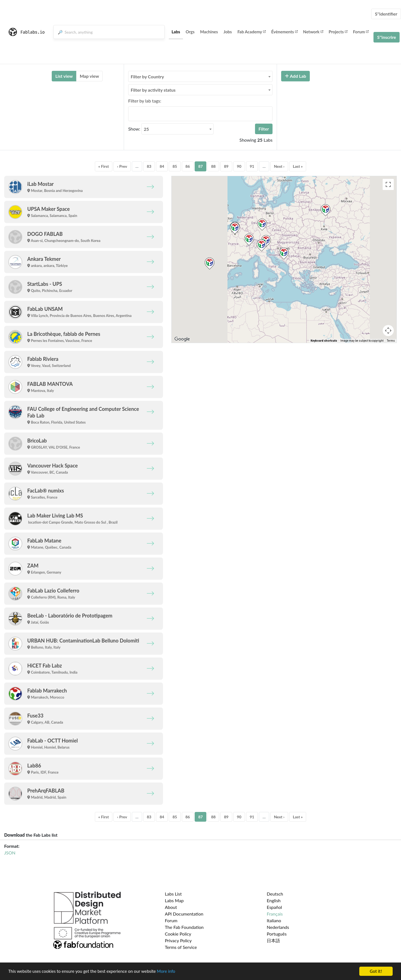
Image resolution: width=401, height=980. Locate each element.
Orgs (190, 32)
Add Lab (295, 76)
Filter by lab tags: (145, 101)
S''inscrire (387, 37)
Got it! (376, 971)
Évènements (284, 32)
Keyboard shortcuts (324, 341)
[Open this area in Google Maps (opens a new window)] (182, 339)
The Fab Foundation (184, 927)
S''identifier (386, 14)
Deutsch (275, 894)
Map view (89, 76)
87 (200, 166)
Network (313, 32)
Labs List (173, 894)
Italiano (274, 920)
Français (275, 914)
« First (104, 166)
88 (213, 166)
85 (175, 166)
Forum (361, 32)
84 (162, 166)
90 (239, 166)
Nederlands (278, 927)
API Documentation (184, 914)
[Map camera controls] (388, 331)
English (274, 900)
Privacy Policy (178, 940)
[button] (284, 253)
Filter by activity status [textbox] (153, 90)
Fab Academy (252, 32)
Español (274, 907)
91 (252, 166)
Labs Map (174, 900)
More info (171, 972)
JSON (10, 853)
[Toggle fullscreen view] (388, 184)
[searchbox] (132, 114)
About (171, 907)
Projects (338, 32)
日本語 (273, 940)
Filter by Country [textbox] (147, 77)
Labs (176, 32)
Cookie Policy (178, 934)
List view (64, 76)
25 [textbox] (146, 129)
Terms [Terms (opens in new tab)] (391, 341)
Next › (279, 166)
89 (226, 166)
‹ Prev (122, 166)
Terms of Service (181, 947)
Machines (209, 32)
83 (149, 166)
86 (188, 166)
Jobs (228, 32)
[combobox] (200, 76)
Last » (298, 166)
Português (277, 934)
